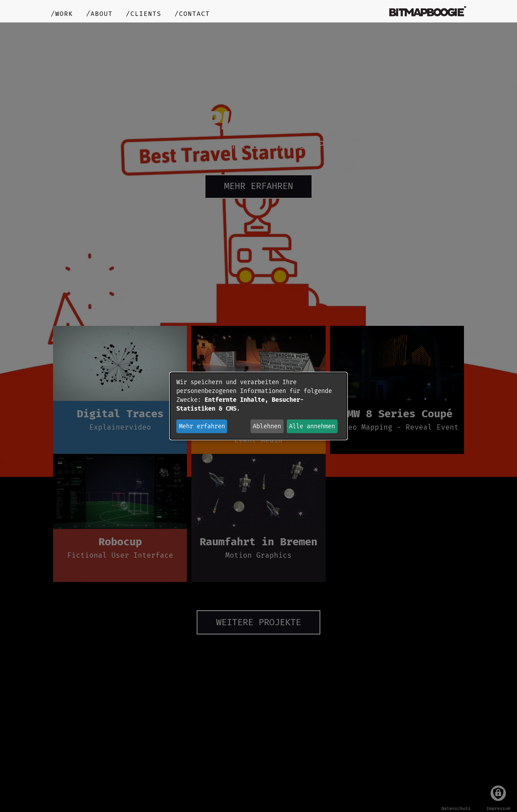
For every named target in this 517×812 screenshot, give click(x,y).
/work (62, 14)
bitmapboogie (428, 11)
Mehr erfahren (202, 426)
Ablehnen (267, 426)
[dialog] (258, 406)
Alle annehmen (312, 426)
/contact (192, 14)
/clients (144, 14)
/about (99, 14)
